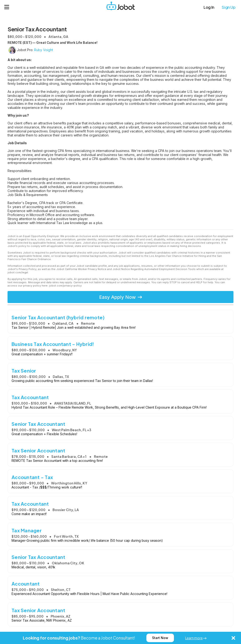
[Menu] (7, 7)
